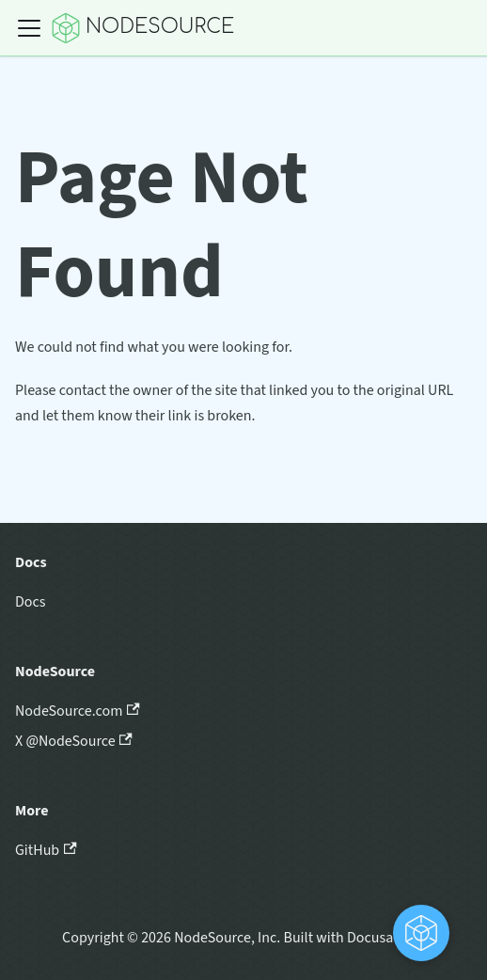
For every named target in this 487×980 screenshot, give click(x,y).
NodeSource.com (78, 711)
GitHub (46, 850)
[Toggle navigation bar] (29, 28)
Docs (31, 602)
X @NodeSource (74, 741)
